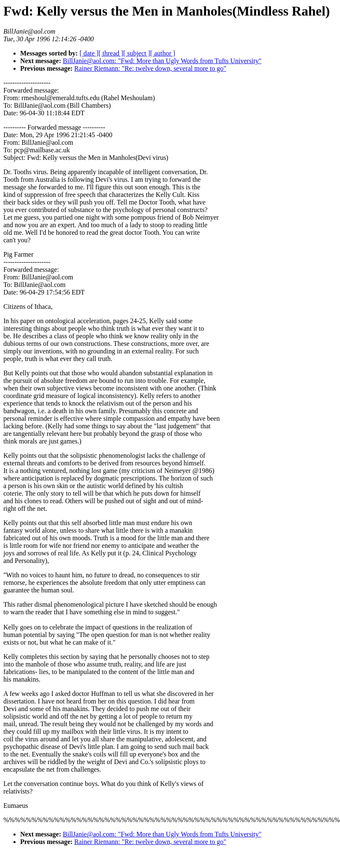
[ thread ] (111, 53)
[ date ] (89, 53)
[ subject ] (137, 53)
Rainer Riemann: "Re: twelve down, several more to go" (150, 68)
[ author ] (163, 53)
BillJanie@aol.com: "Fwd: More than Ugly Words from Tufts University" (162, 61)
